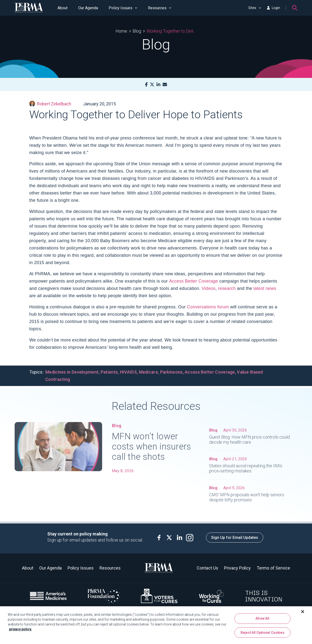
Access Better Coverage (194, 281)
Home (121, 31)
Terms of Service (273, 568)
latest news (265, 288)
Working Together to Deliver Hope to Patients (171, 31)
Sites (255, 8)
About (63, 8)
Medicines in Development (72, 372)
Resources (160, 8)
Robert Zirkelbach (50, 104)
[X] (152, 85)
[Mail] (165, 85)
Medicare (148, 372)
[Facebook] (146, 85)
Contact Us (207, 568)
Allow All (262, 620)
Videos (209, 288)
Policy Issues (123, 8)
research (227, 288)
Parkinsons (171, 372)
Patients (109, 372)
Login (273, 8)
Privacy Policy (237, 568)
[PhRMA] (29, 8)
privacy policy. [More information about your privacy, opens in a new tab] (20, 631)
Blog (137, 31)
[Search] (295, 8)
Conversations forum (208, 307)
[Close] (303, 614)
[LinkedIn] (158, 85)
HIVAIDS (128, 372)
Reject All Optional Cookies (263, 634)
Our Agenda (88, 8)
